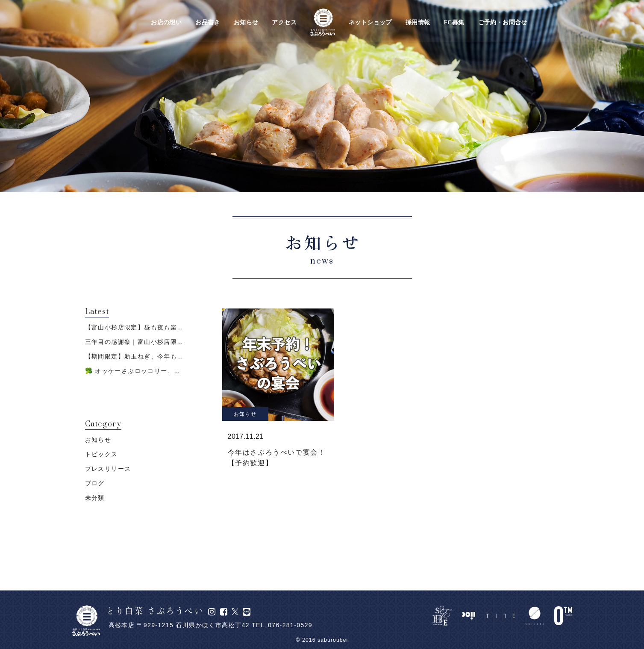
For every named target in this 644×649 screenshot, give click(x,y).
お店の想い (166, 23)
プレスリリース (108, 469)
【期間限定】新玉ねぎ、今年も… (134, 356)
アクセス (284, 23)
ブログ (95, 483)
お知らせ (246, 23)
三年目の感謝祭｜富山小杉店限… (134, 342)
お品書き (208, 23)
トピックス (101, 454)
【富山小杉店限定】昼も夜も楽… (134, 327)
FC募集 (454, 23)
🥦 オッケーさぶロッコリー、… (133, 371)
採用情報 (418, 23)
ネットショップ (370, 23)
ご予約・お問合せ (503, 23)
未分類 (95, 498)
